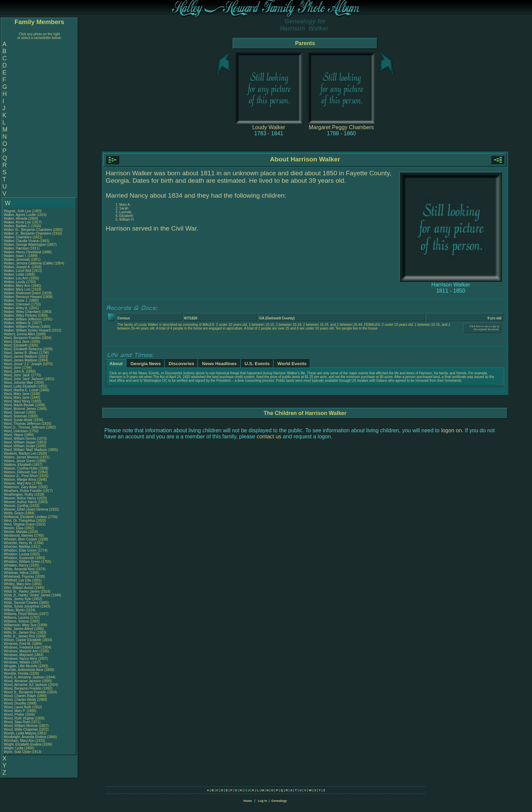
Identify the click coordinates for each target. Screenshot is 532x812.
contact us (269, 437)
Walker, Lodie (14, 274)
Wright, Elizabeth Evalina (23, 744)
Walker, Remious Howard (23, 297)
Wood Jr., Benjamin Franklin (25, 692)
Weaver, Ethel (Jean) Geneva (26, 509)
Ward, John (13, 368)
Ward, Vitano (14, 435)
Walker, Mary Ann (17, 286)
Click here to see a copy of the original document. (484, 328)
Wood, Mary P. (15, 711)
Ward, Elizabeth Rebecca (23, 349)
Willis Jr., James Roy (19, 636)
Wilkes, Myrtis (15, 610)
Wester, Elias (14, 528)
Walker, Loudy (15, 282)
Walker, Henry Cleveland (22, 252)
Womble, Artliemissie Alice (24, 670)
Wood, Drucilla (15, 703)
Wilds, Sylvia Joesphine (22, 606)
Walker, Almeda (16, 219)
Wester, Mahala (16, 532)
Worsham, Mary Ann (19, 741)
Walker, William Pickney (22, 327)
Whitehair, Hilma (17, 573)
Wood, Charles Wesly (20, 700)
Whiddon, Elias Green (20, 550)
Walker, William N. (17, 323)
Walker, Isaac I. (15, 256)
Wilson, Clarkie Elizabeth (23, 640)
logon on (451, 430)
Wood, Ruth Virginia (19, 718)
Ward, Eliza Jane (16, 342)
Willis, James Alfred (18, 629)
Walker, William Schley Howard (27, 330)
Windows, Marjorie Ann (21, 651)
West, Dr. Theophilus (20, 521)
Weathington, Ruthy (19, 494)
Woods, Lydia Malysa (20, 733)
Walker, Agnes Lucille (20, 215)
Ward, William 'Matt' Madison (25, 450)
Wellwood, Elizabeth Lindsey (25, 517)
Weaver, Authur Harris (20, 502)
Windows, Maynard (19, 655)
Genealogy (279, 801)
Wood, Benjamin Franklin (23, 688)
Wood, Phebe (14, 715)
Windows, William (17, 662)
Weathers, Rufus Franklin (23, 491)
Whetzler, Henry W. (18, 543)
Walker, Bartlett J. (17, 226)
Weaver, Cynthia (17, 506)
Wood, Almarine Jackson (22, 681)
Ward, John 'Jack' (17, 375)
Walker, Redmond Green (22, 293)
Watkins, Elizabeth (18, 465)
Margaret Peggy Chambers (341, 127)
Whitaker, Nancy (17, 565)
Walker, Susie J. (16, 301)
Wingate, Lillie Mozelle (21, 666)
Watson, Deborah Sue (20, 472)
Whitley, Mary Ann (17, 584)
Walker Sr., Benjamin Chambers (28, 230)
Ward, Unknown (16, 431)
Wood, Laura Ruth (17, 707)
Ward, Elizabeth (16, 345)
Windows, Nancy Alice (20, 659)
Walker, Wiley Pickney (20, 315)
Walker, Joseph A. (17, 267)
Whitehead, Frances (19, 577)
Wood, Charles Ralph (20, 696)
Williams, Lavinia (17, 618)
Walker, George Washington (25, 245)
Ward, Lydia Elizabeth (20, 386)
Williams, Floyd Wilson (21, 614)
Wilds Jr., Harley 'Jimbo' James (27, 595)
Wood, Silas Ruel (17, 722)
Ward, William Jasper (20, 442)
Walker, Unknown (17, 304)
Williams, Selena (17, 621)
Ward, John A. (14, 371)
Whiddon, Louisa (17, 554)
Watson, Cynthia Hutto (21, 468)
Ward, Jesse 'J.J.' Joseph (23, 364)
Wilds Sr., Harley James (22, 591)
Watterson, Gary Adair (20, 487)
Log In (262, 801)
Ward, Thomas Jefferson (22, 424)
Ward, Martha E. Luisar (21, 390)
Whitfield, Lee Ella (17, 580)
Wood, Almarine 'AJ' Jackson (25, 685)
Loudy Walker (269, 127)
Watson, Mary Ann (18, 483)
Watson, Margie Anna (20, 480)
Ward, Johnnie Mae (18, 383)
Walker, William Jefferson (23, 319)
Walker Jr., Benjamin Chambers (27, 233)
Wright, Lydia (14, 748)
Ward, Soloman (16, 416)
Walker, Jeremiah (17, 260)
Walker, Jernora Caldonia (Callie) (28, 263)
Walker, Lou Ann (16, 278)
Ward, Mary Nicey (17, 401)
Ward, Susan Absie (18, 420)
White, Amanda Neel (19, 569)
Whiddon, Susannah (20, 558)
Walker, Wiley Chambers (22, 312)
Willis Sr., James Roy (20, 632)
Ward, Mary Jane (17, 394)
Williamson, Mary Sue (20, 625)
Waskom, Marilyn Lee (20, 453)
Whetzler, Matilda (17, 547)
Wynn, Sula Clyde (17, 752)
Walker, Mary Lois (17, 289)
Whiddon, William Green (22, 562)
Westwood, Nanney (19, 536)
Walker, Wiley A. (16, 308)
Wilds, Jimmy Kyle (17, 599)
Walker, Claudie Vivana (21, 241)
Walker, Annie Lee (17, 222)
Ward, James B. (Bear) (21, 353)
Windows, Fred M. (17, 644)
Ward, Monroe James (20, 409)
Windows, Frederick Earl (22, 647)
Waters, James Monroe (21, 457)
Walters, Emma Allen (19, 334)
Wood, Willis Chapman (21, 729)
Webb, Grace (14, 513)
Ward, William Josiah (20, 446)
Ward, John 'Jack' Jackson (24, 379)
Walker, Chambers (18, 237)
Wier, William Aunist (19, 588)
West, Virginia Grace (19, 524)
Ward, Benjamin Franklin (22, 338)
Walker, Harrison (17, 248)
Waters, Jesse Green (20, 461)
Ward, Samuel (15, 412)
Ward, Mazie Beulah (19, 405)
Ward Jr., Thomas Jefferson (24, 427)
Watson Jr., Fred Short (21, 476)
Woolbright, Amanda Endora (25, 737)
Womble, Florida (16, 674)
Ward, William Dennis (20, 439)
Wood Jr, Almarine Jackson (24, 677)
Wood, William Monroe (21, 726)
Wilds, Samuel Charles (21, 603)
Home (248, 801)
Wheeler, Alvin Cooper (21, 539)
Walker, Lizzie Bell (17, 271)
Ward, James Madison (21, 357)
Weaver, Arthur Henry (20, 498)
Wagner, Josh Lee (17, 211)
